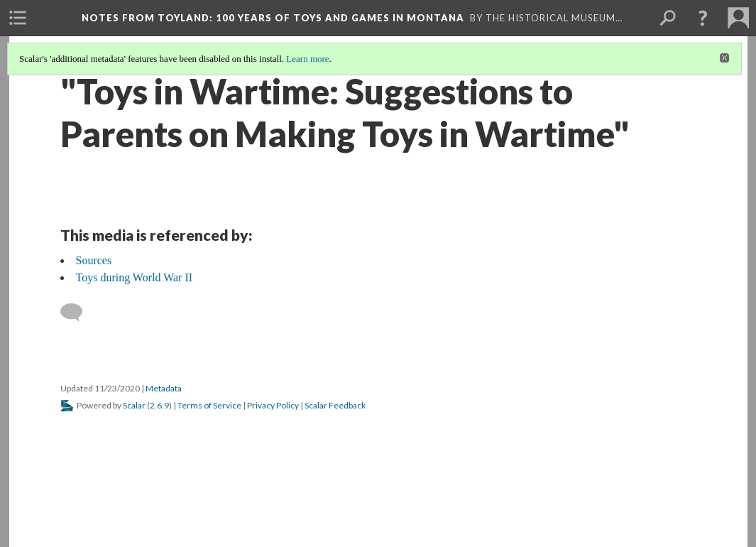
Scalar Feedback (335, 405)
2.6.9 (159, 405)
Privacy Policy (273, 405)
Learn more (307, 59)
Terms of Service (209, 405)
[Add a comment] (78, 313)
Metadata (164, 388)
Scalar (134, 405)
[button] (703, 18)
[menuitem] (18, 18)
